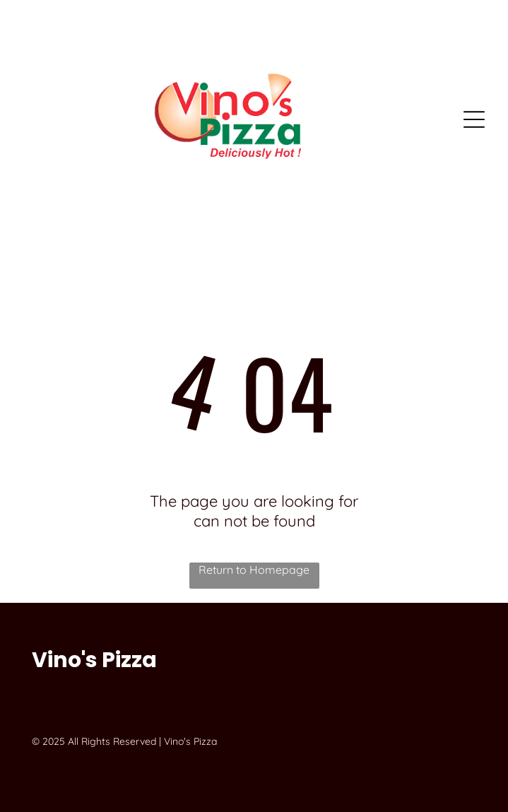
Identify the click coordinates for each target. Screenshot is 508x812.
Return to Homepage (254, 570)
